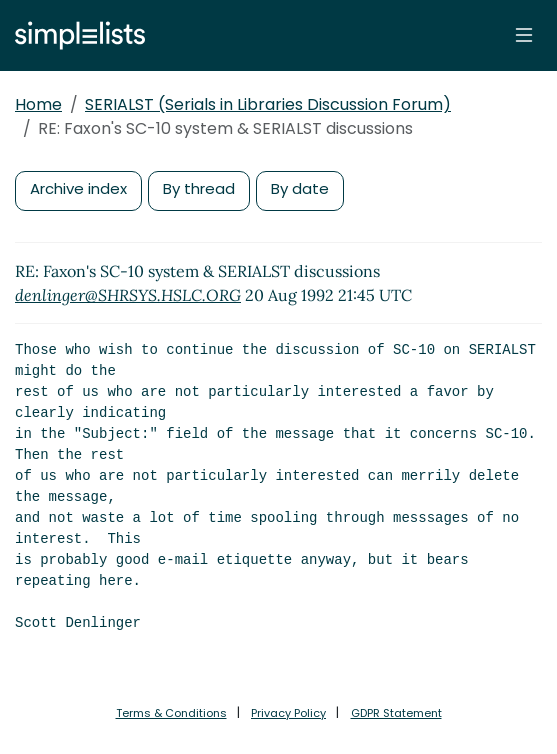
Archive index (78, 188)
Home (38, 104)
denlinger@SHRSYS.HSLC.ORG (128, 295)
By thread (199, 188)
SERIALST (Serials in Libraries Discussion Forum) (268, 104)
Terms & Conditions (171, 713)
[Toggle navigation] (524, 35)
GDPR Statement (396, 713)
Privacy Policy (288, 713)
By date (300, 188)
